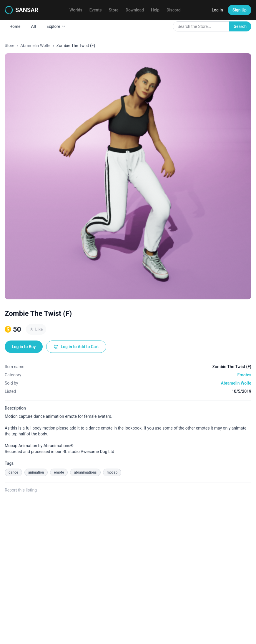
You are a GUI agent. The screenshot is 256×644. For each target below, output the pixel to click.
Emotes (244, 375)
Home (15, 26)
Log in (217, 10)
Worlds (76, 10)
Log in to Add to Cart (76, 347)
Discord (174, 10)
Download (135, 10)
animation (36, 472)
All (34, 26)
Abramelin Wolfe (35, 46)
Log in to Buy (24, 347)
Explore (56, 26)
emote (59, 472)
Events (96, 10)
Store (114, 10)
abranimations (85, 472)
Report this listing (21, 490)
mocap (112, 472)
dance (13, 472)
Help (155, 10)
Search (240, 26)
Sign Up (240, 10)
